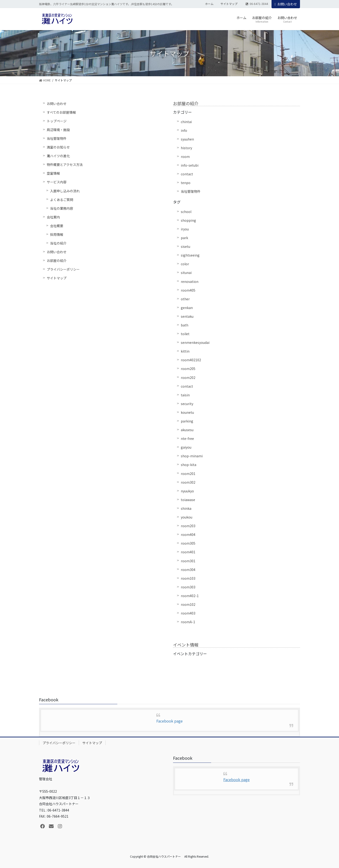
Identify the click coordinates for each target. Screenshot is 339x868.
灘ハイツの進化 (58, 156)
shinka (186, 508)
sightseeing (190, 255)
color (185, 264)
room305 (188, 543)
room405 (188, 290)
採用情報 (57, 234)
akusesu (187, 430)
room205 (188, 369)
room (185, 157)
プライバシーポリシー (63, 269)
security (187, 404)
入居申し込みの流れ (65, 191)
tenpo (186, 183)
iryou (185, 229)
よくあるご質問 (62, 200)
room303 (188, 587)
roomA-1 (188, 622)
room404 (188, 534)
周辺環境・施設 (58, 130)
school (186, 212)
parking (187, 421)
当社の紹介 (58, 243)
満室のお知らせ (58, 147)
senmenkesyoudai (195, 342)
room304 (188, 570)
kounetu (187, 412)
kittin (185, 351)
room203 (188, 526)
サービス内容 (57, 182)
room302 (188, 482)
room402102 (191, 360)
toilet (185, 334)
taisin (185, 395)
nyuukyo (187, 491)
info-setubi (190, 165)
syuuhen (187, 139)
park (184, 238)
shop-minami (192, 456)
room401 (188, 552)
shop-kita (189, 465)
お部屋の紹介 (57, 261)
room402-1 (190, 596)
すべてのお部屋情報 (61, 112)
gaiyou (186, 447)
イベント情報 (186, 645)
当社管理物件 (57, 138)
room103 (188, 578)
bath (185, 325)
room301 (188, 561)
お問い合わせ (286, 4)
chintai (186, 122)
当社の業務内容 (62, 208)
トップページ (57, 121)
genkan (187, 308)
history (186, 148)
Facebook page (169, 721)
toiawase (188, 500)
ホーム (209, 4)
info (184, 130)
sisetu (185, 246)
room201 (188, 474)
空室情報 (53, 173)
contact (187, 174)
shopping (188, 220)
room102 (188, 604)
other (185, 299)
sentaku (187, 316)
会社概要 (57, 226)
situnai (186, 273)
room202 (188, 378)
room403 (188, 613)
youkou (187, 517)
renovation (190, 281)
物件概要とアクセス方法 (65, 165)
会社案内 (53, 217)
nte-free (187, 438)
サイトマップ (229, 4)
